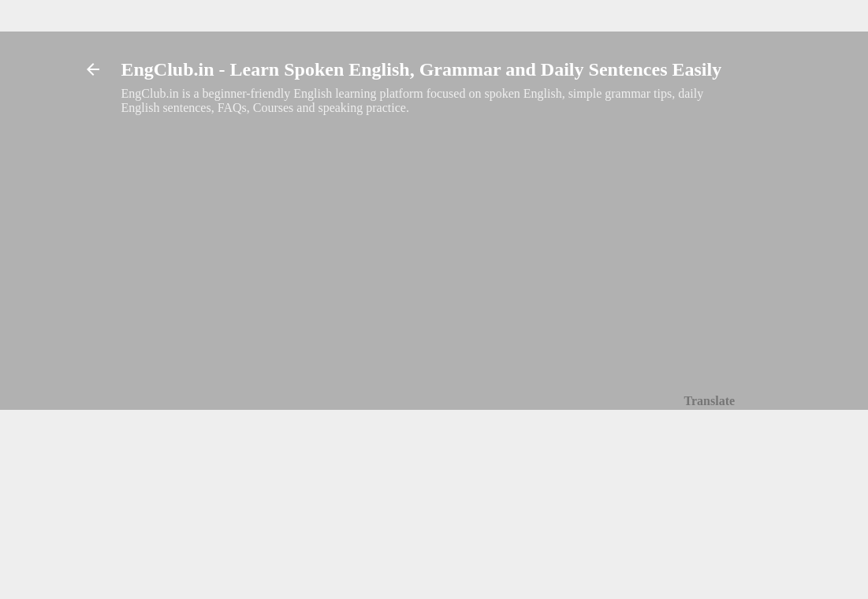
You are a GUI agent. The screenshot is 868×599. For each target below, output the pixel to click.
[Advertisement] (428, 229)
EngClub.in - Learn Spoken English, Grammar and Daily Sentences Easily (422, 69)
